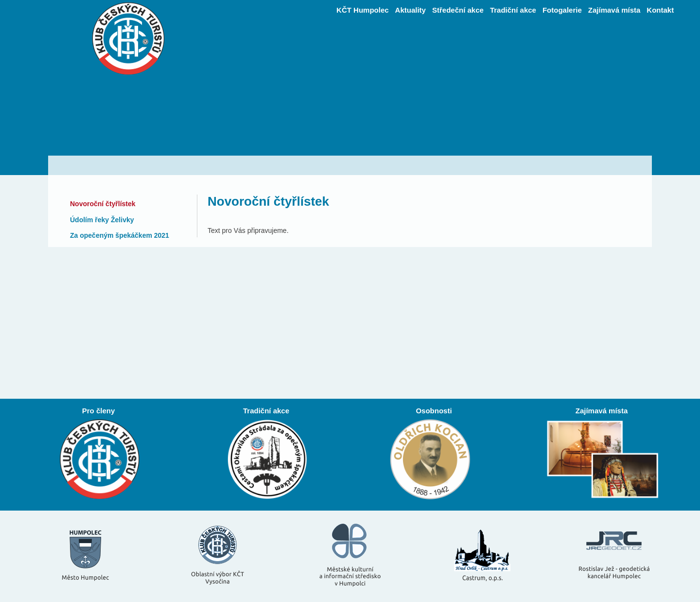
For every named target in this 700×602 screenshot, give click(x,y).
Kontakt (660, 10)
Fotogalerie (562, 10)
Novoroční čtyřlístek (103, 204)
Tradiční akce (513, 10)
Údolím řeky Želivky (102, 220)
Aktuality (411, 10)
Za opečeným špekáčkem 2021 (120, 235)
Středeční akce (458, 10)
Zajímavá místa (614, 10)
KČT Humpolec (363, 10)
